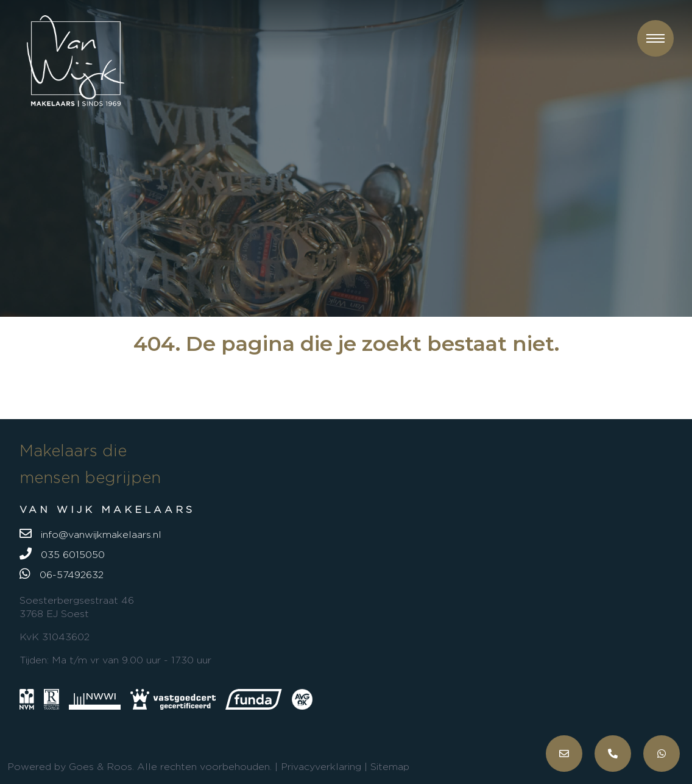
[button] (655, 38)
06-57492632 (62, 574)
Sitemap (390, 767)
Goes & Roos (101, 767)
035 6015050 (62, 554)
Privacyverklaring (321, 767)
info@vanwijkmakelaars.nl (90, 534)
